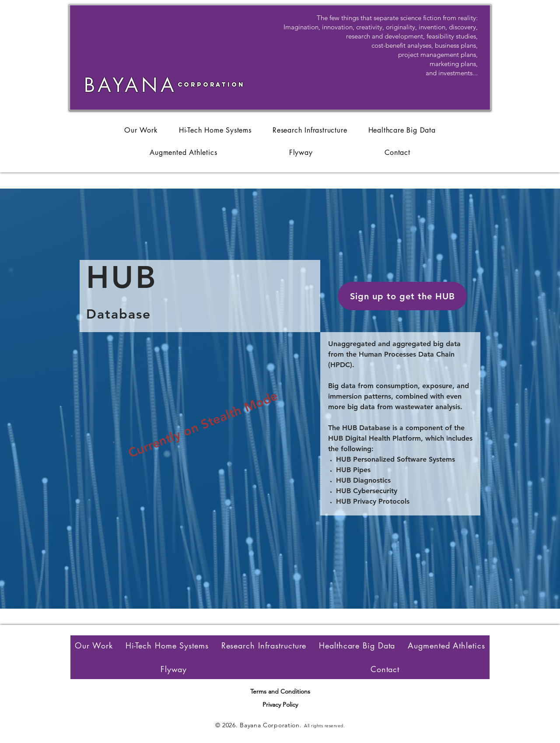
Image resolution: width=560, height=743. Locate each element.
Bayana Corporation (270, 725)
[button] (402, 296)
